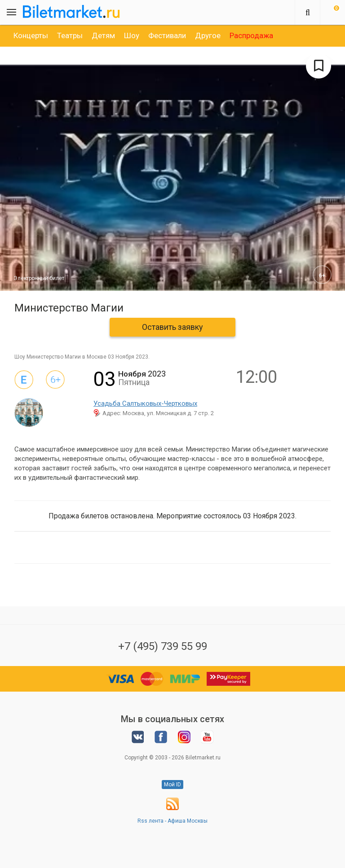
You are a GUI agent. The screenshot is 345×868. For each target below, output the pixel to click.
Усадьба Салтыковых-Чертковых (145, 403)
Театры (70, 35)
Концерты (31, 35)
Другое (208, 35)
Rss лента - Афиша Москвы (172, 821)
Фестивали (167, 35)
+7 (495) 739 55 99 (163, 646)
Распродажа (251, 35)
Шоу (132, 35)
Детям (103, 35)
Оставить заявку (172, 327)
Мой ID (172, 785)
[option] (31, 35)
